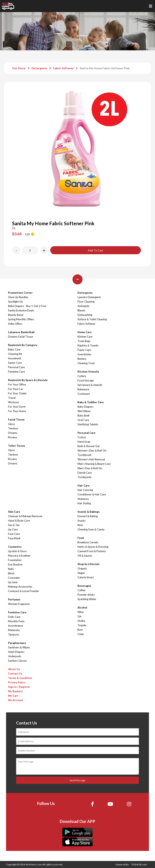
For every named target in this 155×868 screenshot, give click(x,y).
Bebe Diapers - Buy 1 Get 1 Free (27, 306)
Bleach (81, 310)
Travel (12, 398)
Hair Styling (84, 503)
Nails (11, 569)
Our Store (19, 68)
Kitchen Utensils (88, 372)
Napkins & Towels (88, 345)
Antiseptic (83, 306)
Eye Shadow (15, 564)
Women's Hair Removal (91, 459)
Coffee (81, 590)
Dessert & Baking (88, 516)
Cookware (84, 394)
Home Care (85, 332)
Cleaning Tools (86, 363)
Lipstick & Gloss (17, 551)
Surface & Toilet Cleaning (92, 319)
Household (14, 358)
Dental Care (85, 473)
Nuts (80, 525)
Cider (81, 634)
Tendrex (13, 428)
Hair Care (84, 486)
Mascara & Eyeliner (19, 556)
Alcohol (82, 608)
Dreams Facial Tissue (20, 337)
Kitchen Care (85, 337)
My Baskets (15, 691)
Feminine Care (16, 372)
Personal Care (16, 367)
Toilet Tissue (17, 446)
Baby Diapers (85, 407)
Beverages (84, 586)
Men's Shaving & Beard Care (94, 464)
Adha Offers (15, 324)
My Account (16, 700)
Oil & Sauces (85, 556)
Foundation (15, 560)
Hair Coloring (85, 490)
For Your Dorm (17, 407)
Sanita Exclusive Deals (21, 310)
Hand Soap (84, 442)
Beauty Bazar (16, 315)
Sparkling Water (87, 599)
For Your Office (17, 384)
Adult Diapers (16, 652)
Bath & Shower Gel (88, 446)
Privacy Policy (17, 682)
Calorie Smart (86, 577)
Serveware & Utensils (90, 385)
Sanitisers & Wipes (19, 647)
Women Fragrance (19, 604)
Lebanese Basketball (21, 332)
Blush (11, 573)
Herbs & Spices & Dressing (93, 547)
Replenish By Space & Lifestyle (28, 380)
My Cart (13, 696)
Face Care (14, 534)
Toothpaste (84, 477)
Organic (82, 568)
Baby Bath (84, 415)
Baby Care (14, 349)
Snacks (82, 521)
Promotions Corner (20, 293)
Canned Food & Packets (92, 551)
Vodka (81, 621)
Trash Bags (84, 341)
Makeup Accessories (20, 587)
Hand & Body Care (19, 521)
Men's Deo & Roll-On (90, 468)
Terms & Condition (20, 678)
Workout (13, 402)
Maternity (14, 630)
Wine (81, 612)
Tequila (82, 625)
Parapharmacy (17, 643)
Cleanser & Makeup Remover (25, 516)
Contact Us (15, 674)
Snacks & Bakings (89, 512)
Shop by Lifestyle (88, 564)
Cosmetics (15, 547)
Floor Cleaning (86, 302)
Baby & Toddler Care (91, 402)
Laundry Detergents (89, 297)
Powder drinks (86, 595)
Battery (82, 359)
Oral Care (83, 420)
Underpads (15, 656)
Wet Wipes (84, 411)
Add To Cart (96, 250)
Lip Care (13, 529)
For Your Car (16, 389)
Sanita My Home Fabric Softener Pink (105, 68)
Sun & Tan (14, 525)
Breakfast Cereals (88, 542)
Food (81, 538)
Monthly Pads (16, 621)
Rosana (12, 437)
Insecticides (84, 354)
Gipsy (12, 424)
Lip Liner (13, 582)
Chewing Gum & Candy (91, 529)
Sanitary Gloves (17, 661)
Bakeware (83, 389)
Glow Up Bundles (18, 297)
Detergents (39, 68)
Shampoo (83, 499)
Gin (80, 616)
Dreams (13, 433)
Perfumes (14, 599)
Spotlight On (16, 302)
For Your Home (17, 411)
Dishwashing (85, 315)
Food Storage (86, 380)
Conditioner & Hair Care (92, 494)
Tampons (14, 634)
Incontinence (16, 626)
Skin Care (14, 512)
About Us (14, 669)
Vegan (81, 573)
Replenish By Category (23, 345)
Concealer (14, 578)
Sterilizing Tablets (88, 424)
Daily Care (14, 617)
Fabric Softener (63, 68)
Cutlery (82, 376)
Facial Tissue (16, 420)
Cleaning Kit (15, 354)
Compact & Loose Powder (24, 591)
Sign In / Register (19, 687)
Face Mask (14, 538)
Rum (80, 630)
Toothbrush (84, 455)
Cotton (82, 437)
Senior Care (15, 363)
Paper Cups (84, 350)
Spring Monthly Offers (21, 319)
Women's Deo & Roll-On (92, 451)
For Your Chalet (17, 393)
